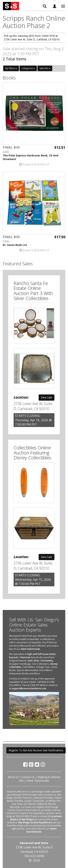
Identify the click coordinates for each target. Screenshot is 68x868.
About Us (13, 777)
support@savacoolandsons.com (29, 688)
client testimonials (30, 649)
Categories (28, 68)
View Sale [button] (47, 397)
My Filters (11, 68)
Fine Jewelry (47, 661)
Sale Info (45, 68)
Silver (36, 661)
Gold (30, 661)
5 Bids (6, 151)
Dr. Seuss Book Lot (15, 245)
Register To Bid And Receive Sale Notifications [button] (36, 750)
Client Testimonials (38, 781)
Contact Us (28, 777)
